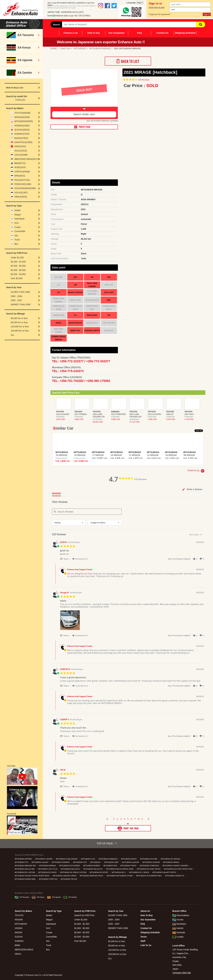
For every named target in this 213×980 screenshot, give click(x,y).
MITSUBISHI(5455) (24, 121)
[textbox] (203, 536)
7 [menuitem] (135, 819)
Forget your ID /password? (160, 14)
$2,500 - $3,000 (18, 274)
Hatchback (19, 219)
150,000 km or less (20, 331)
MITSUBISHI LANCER (131, 862)
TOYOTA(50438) (22, 113)
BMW (17, 945)
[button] (66, 559)
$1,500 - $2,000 (18, 266)
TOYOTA (19, 915)
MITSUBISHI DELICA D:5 (93, 869)
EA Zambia (70, 897)
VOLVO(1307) (21, 193)
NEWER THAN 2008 (21, 304)
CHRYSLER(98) (22, 172)
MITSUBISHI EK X (119, 872)
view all (199, 431)
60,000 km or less (19, 318)
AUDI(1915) (20, 167)
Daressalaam (181, 915)
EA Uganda (54, 897)
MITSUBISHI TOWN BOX (150, 866)
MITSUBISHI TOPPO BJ (48, 879)
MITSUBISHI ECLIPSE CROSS (149, 869)
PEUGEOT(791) (22, 180)
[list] (132, 621)
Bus (16, 244)
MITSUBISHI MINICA (171, 862)
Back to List (128, 61)
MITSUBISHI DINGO (129, 859)
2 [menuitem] (117, 819)
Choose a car (71, 33)
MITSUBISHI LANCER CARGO (65, 876)
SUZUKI (19, 937)
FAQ (140, 33)
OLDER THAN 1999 (20, 292)
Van (16, 236)
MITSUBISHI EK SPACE (48, 872)
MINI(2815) (20, 176)
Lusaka (178, 937)
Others (18, 954)
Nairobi (178, 928)
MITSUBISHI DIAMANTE (108, 859)
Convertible (20, 231)
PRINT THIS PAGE (128, 828)
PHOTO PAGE (84, 127)
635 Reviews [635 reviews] (144, 80)
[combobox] (69, 523)
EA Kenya (38, 897)
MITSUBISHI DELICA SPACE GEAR (120, 869)
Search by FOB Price (84, 915)
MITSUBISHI (21, 924)
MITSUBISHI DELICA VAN (25, 869)
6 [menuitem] (132, 819)
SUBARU (19, 941)
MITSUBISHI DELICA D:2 (71, 869)
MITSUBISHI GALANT (40, 862)
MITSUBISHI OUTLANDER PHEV (149, 876)
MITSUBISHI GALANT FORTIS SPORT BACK (32, 876)
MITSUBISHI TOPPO (129, 866)
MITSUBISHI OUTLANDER (70, 866)
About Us (145, 911)
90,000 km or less (19, 322)
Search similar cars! (84, 114)
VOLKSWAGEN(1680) (25, 188)
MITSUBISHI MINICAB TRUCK (92, 876)
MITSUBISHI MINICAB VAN (26, 866)
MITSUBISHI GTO (80, 862)
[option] (84, 94)
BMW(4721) (20, 163)
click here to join (157, 7)
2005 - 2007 (16, 300)
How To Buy (147, 915)
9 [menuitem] (142, 819)
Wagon (18, 215)
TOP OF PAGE (105, 844)
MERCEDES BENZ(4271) (27, 159)
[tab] (192, 489)
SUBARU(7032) (22, 134)
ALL (13, 335)
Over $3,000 (17, 278)
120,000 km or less (20, 327)
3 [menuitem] (121, 819)
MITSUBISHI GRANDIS (61, 862)
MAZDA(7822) (21, 138)
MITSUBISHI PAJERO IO (175, 876)
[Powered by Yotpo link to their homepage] (196, 471)
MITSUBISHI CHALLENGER (67, 859)
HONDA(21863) (22, 126)
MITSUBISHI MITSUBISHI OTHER (120, 876)
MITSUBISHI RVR (110, 866)
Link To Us (146, 945)
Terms (144, 937)
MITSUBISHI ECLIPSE (149, 859)
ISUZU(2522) (21, 151)
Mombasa (179, 924)
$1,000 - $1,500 (18, 262)
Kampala (179, 932)
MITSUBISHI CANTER (44, 859)
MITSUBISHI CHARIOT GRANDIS (176, 866)
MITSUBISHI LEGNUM (151, 862)
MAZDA (19, 932)
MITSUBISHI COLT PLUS (48, 869)
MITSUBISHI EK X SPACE (139, 872)
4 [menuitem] (124, 819)
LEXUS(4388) (21, 155)
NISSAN (19, 920)
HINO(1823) (20, 146)
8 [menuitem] (139, 819)
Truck (17, 240)
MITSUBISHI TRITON (69, 879)
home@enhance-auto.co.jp (60, 16)
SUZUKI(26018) (22, 130)
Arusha (178, 920)
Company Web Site (182, 973)
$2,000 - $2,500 (18, 270)
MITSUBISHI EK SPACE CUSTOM (73, 872)
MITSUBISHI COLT (88, 859)
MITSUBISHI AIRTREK (24, 859)
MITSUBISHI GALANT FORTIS (164, 872)
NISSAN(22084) (22, 117)
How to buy (94, 33)
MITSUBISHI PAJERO (92, 866)
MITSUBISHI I (96, 862)
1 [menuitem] (114, 819)
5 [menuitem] (128, 819)
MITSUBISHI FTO (22, 862)
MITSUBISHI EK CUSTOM (25, 872)
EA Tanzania (22, 897)
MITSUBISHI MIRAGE (48, 866)
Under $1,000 (17, 258)
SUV (17, 223)
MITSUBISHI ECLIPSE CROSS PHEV (179, 869)
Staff (143, 941)
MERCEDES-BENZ (24, 950)
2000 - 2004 (16, 296)
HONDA (19, 928)
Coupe (18, 227)
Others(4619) (21, 197)
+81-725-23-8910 (82, 16)
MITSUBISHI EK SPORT (99, 872)
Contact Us (162, 33)
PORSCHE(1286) (23, 184)
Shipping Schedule (185, 33)
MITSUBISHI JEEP (112, 862)
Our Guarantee (116, 33)
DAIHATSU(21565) (23, 142)
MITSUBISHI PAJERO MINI (25, 879)
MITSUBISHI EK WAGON (171, 859)
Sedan (17, 210)
